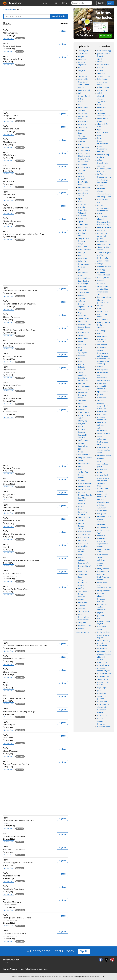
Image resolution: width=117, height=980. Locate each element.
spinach (101, 400)
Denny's (82, 481)
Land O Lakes (84, 190)
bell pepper (102, 331)
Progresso (83, 139)
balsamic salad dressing (103, 573)
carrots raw (102, 233)
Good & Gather (84, 534)
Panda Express (84, 250)
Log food (62, 31)
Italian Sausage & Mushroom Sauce (28, 302)
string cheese (103, 569)
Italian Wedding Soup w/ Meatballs (28, 342)
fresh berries (103, 163)
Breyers (82, 424)
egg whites (102, 102)
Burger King (83, 392)
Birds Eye (82, 124)
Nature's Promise (82, 431)
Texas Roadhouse (83, 374)
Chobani (82, 110)
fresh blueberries (102, 148)
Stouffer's (82, 401)
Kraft (80, 67)
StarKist (82, 383)
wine (99, 135)
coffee (100, 160)
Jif (79, 270)
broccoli (101, 308)
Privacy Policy (24, 969)
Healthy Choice (85, 278)
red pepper (102, 345)
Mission (82, 130)
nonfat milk (102, 241)
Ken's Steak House (83, 274)
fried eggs (102, 269)
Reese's (81, 356)
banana (100, 67)
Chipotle (82, 170)
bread (100, 214)
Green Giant (83, 224)
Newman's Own (85, 483)
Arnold (81, 628)
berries (100, 186)
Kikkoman (82, 571)
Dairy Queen (83, 537)
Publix (81, 93)
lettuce (100, 305)
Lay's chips (102, 687)
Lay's (80, 133)
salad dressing (103, 356)
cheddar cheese (104, 194)
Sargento (82, 70)
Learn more (105, 35)
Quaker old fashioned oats (103, 379)
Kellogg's (82, 261)
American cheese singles (104, 669)
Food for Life (83, 563)
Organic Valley (84, 150)
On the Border (84, 412)
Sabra (81, 460)
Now (80, 361)
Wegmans (82, 59)
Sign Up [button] (84, 951)
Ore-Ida (81, 207)
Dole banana (103, 353)
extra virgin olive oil (102, 340)
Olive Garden (84, 204)
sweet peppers (104, 433)
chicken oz (102, 414)
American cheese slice (102, 418)
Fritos (81, 594)
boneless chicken (101, 600)
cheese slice (102, 411)
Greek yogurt (103, 278)
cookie (100, 472)
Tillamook (82, 213)
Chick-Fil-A (83, 113)
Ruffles (81, 588)
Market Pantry (84, 389)
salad (99, 93)
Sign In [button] (101, 3)
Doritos (81, 506)
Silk (80, 449)
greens (100, 721)
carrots (100, 205)
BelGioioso (83, 540)
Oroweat (82, 605)
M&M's (81, 409)
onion (100, 461)
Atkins (81, 580)
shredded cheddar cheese (104, 114)
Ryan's (81, 198)
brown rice (102, 397)
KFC (80, 255)
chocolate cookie (104, 588)
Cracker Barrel (84, 327)
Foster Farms (84, 543)
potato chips (103, 289)
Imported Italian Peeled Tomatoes (28, 819)
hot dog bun (102, 527)
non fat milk (102, 469)
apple (100, 59)
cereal (100, 334)
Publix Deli (83, 321)
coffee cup (102, 439)
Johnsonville (83, 395)
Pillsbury (82, 295)
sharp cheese (103, 679)
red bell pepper (104, 197)
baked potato (103, 79)
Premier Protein (85, 324)
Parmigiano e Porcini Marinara (28, 916)
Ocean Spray (83, 292)
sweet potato (103, 286)
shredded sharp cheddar (104, 457)
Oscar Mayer (84, 264)
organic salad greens (103, 545)
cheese (100, 99)
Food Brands (9, 9)
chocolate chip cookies (103, 156)
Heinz (81, 201)
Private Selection (82, 366)
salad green (102, 183)
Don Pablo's (83, 546)
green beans (103, 311)
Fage (80, 312)
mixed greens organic (103, 636)
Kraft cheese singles (103, 556)
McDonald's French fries (102, 387)
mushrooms (102, 715)
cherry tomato (103, 502)
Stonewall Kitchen (82, 502)
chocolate (101, 536)
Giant (80, 330)
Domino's (82, 216)
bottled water (103, 258)
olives (100, 453)
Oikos (81, 452)
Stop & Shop (83, 611)
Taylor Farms (84, 318)
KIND (80, 347)
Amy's (81, 244)
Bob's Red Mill (84, 187)
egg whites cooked (102, 606)
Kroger (81, 56)
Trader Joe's (83, 51)
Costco (81, 176)
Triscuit (81, 520)
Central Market (85, 489)
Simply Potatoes (85, 458)
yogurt (100, 613)
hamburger (102, 511)
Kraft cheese (103, 662)
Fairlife (81, 552)
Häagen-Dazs (84, 617)
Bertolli (81, 600)
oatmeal (101, 367)
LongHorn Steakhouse (83, 379)
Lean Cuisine (84, 281)
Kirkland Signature (82, 63)
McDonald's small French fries (103, 483)
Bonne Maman (84, 455)
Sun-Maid (82, 498)
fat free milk (102, 174)
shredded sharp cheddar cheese (104, 653)
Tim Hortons (84, 591)
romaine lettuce (104, 267)
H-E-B (81, 99)
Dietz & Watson (85, 532)
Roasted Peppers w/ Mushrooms (28, 861)
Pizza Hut (82, 492)
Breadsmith (83, 258)
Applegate (83, 353)
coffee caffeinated (102, 429)
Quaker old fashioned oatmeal (102, 497)
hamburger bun (104, 297)
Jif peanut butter (104, 244)
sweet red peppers (102, 237)
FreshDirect (83, 82)
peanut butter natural (103, 683)
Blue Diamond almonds (103, 218)
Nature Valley (84, 333)
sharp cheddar (103, 591)
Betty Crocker (84, 463)
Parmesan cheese (102, 711)
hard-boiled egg (104, 51)
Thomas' (82, 136)
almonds (101, 328)
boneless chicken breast (104, 274)
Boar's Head (83, 107)
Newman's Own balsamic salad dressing (104, 361)
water (100, 62)
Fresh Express (84, 153)
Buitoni (81, 523)
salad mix (101, 560)
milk (99, 104)
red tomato (102, 90)
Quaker (81, 102)
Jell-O (80, 341)
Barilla (81, 144)
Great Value (83, 53)
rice (99, 618)
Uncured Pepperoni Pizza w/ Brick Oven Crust (28, 233)
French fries (102, 610)
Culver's (82, 335)
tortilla (100, 718)
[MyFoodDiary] (13, 3)
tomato (100, 70)
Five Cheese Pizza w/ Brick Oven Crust (28, 289)
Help (65, 3)
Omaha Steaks (84, 159)
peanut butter (103, 208)
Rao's (80, 466)
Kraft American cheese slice (104, 706)
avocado (101, 403)
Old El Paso (83, 370)
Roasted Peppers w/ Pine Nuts (28, 763)
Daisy (80, 173)
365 (80, 73)
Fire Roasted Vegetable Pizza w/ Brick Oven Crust (28, 644)
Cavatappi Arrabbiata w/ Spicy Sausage (28, 559)
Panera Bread (84, 90)
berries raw (102, 702)
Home (45, 3)
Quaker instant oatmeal (104, 550)
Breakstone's (84, 620)
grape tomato (103, 261)
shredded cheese (101, 190)
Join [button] (110, 3)
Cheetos (82, 608)
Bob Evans (83, 247)
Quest (81, 509)
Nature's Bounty (85, 495)
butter (100, 138)
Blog (55, 3)
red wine (101, 166)
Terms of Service (10, 969)
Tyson (81, 221)
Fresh (81, 404)
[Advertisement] (35, 88)
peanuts (101, 615)
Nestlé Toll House (83, 584)
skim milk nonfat (101, 658)
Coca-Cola (82, 267)
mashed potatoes (101, 282)
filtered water (103, 65)
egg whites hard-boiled (102, 644)
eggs (99, 129)
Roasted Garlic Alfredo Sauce (28, 588)
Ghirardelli (83, 289)
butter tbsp (102, 649)
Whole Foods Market (84, 86)
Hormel (81, 304)
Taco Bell (82, 230)
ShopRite (82, 623)
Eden (80, 577)
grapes (100, 436)
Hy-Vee (81, 475)
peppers (101, 394)
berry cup (101, 724)
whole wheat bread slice (103, 407)
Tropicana (82, 574)
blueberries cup (104, 673)
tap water (101, 152)
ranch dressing (104, 640)
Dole (80, 104)
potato (100, 110)
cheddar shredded (101, 523)
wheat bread (103, 230)
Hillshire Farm (84, 168)
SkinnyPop (83, 421)
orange (100, 264)
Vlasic (80, 529)
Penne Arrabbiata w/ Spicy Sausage (28, 710)
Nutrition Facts (8, 38)
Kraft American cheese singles (104, 449)
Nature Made (84, 147)
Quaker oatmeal (104, 227)
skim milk (101, 73)
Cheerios (82, 344)
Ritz (80, 359)
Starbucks (82, 76)
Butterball (82, 603)
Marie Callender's (83, 559)
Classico (82, 597)
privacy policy (79, 977)
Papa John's (83, 446)
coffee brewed (103, 87)
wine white (102, 336)
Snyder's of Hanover (83, 513)
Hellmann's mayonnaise (102, 540)
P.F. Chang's (83, 284)
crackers (101, 563)
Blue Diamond (84, 156)
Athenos (82, 443)
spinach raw (102, 391)
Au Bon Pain (83, 472)
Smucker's (83, 127)
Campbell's (83, 287)
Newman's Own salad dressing (104, 223)
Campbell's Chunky (83, 436)
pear (99, 690)
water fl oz (102, 107)
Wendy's (82, 252)
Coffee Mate (83, 440)
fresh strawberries (103, 142)
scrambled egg (103, 76)
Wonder (82, 549)
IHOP (80, 427)
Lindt (80, 350)
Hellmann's (83, 121)
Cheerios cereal (104, 727)
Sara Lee (82, 298)
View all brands (83, 632)
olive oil (100, 96)
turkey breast (103, 665)
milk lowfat (102, 693)
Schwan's (82, 315)
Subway (81, 142)
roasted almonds (101, 595)
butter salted (103, 211)
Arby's (81, 418)
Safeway (82, 301)
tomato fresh (103, 475)
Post (80, 555)
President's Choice (83, 194)
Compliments (84, 406)
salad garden (103, 370)
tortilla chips (103, 319)
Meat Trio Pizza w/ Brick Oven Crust (28, 329)
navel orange (103, 180)
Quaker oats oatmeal (102, 424)
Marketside (83, 227)
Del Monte (83, 165)
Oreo (80, 469)
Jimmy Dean (83, 210)
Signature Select (85, 307)
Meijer (81, 614)
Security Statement (39, 969)
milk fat (100, 505)
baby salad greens (102, 628)
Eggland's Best (84, 486)
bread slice (102, 383)
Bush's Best (83, 338)
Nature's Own (84, 415)
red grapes (102, 514)
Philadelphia (83, 162)
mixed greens (103, 478)
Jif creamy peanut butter (103, 301)
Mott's (81, 478)
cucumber (101, 508)
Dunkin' (81, 179)
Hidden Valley (84, 386)
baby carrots (103, 132)
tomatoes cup (103, 676)
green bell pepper (102, 697)
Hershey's (82, 219)
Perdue (81, 526)
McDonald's (83, 79)
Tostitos (82, 310)
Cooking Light (84, 517)
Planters (82, 398)
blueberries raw (104, 177)
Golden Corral (84, 96)
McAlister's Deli (85, 626)
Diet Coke (101, 566)
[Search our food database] (82, 3)
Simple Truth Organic (84, 240)
